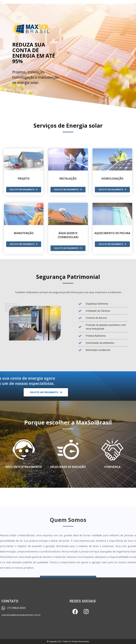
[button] (46, 392)
